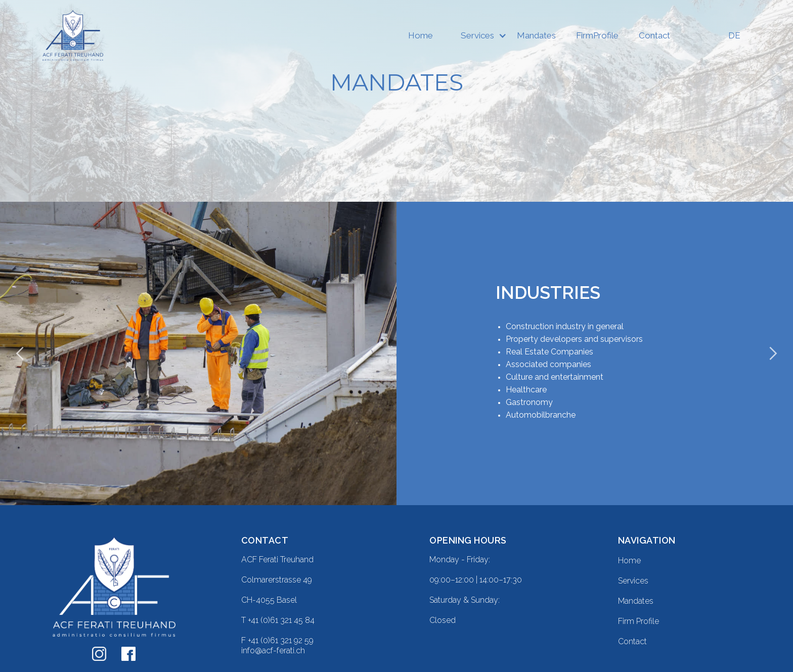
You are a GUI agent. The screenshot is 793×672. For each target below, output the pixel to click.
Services (477, 35)
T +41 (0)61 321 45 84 (278, 620)
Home (421, 35)
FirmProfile (597, 35)
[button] (475, 35)
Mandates (536, 35)
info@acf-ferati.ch (273, 651)
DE (734, 35)
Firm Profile (638, 621)
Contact (654, 35)
